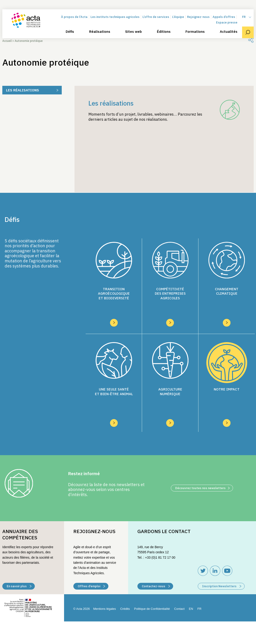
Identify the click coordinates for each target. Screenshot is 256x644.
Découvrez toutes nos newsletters (203, 461)
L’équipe (178, 17)
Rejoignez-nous (198, 17)
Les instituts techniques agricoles (115, 17)
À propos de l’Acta (74, 17)
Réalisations (100, 32)
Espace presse (227, 22)
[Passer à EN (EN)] (191, 581)
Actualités (229, 32)
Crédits (125, 581)
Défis (70, 32)
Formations (195, 32)
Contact (179, 581)
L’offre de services (156, 17)
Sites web (133, 32)
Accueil (7, 41)
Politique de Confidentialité (152, 581)
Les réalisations (23, 90)
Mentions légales (105, 581)
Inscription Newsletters (222, 559)
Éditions (164, 32)
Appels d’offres (224, 17)
